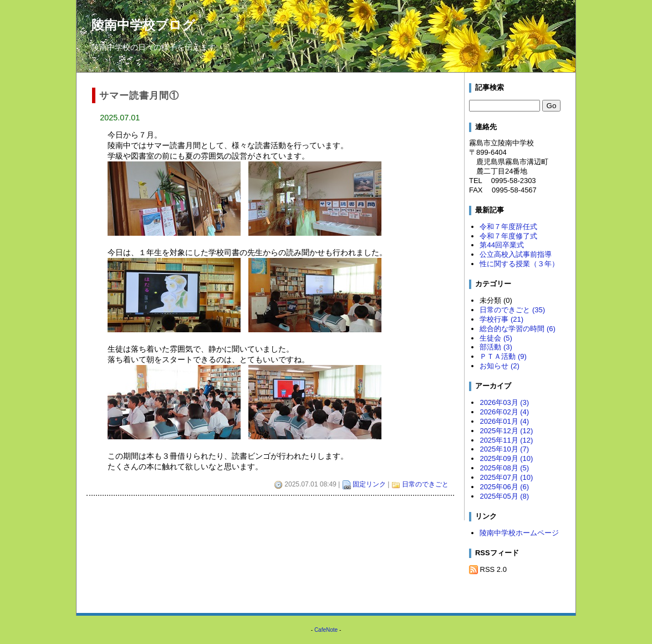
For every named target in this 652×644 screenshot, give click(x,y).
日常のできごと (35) (512, 310)
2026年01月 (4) (504, 421)
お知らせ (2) (499, 366)
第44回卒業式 (501, 245)
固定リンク (369, 484)
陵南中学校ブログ (143, 25)
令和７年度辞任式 (508, 227)
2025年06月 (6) (504, 487)
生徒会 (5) (496, 338)
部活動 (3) (496, 347)
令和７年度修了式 (508, 236)
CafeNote (326, 630)
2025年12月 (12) (506, 431)
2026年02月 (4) (504, 412)
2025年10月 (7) (504, 449)
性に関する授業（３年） (519, 264)
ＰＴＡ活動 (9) (503, 356)
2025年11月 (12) (506, 440)
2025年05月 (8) (504, 496)
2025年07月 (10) (506, 477)
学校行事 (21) (501, 319)
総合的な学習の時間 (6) (517, 329)
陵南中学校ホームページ (519, 533)
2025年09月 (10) (506, 458)
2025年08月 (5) (504, 468)
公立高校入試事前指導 (516, 254)
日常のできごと (425, 484)
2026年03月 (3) (504, 402)
